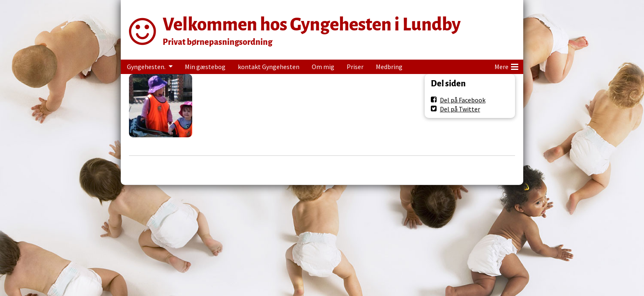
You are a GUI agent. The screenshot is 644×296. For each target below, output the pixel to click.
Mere (506, 65)
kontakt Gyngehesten (269, 67)
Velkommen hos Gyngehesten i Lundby (312, 24)
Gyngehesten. (146, 67)
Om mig (323, 67)
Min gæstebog (205, 67)
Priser (355, 67)
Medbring (389, 67)
